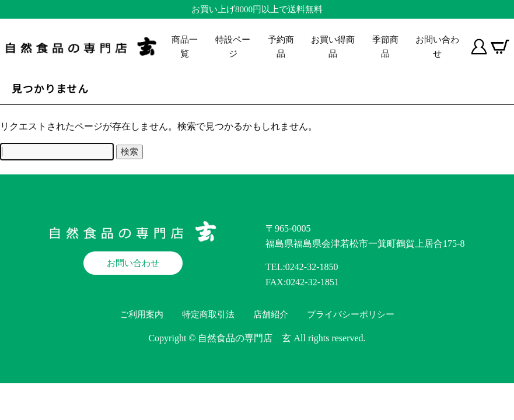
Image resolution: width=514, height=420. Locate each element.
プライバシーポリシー (351, 314)
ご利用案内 (141, 314)
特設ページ (233, 47)
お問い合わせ (437, 47)
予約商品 (281, 47)
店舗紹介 (271, 314)
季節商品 (385, 47)
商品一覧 (185, 47)
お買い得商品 (333, 47)
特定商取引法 (208, 314)
